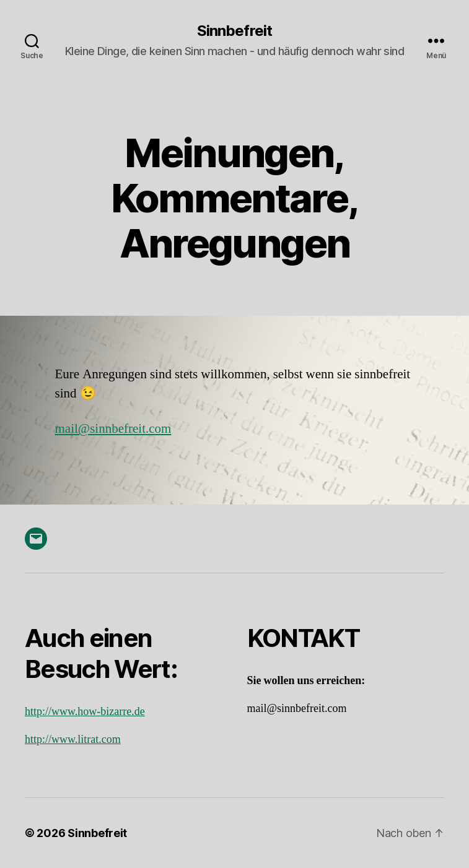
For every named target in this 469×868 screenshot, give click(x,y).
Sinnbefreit (234, 31)
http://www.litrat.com (73, 740)
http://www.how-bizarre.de (85, 712)
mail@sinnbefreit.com (113, 429)
